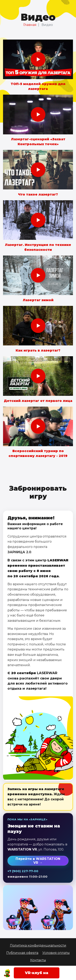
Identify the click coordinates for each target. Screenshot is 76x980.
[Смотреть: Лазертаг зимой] (38, 275)
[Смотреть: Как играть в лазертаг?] (38, 326)
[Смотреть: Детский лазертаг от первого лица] (38, 376)
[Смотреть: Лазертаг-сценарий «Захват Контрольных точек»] (38, 114)
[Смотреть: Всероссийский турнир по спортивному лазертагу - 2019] (38, 426)
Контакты (38, 960)
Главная (30, 25)
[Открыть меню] (69, 973)
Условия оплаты (56, 953)
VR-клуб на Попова (37, 974)
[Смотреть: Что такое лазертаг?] (38, 170)
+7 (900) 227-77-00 (23, 871)
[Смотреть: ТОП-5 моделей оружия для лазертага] (38, 59)
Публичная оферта (22, 953)
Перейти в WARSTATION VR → (38, 861)
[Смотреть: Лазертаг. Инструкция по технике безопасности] (38, 220)
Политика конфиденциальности (38, 945)
